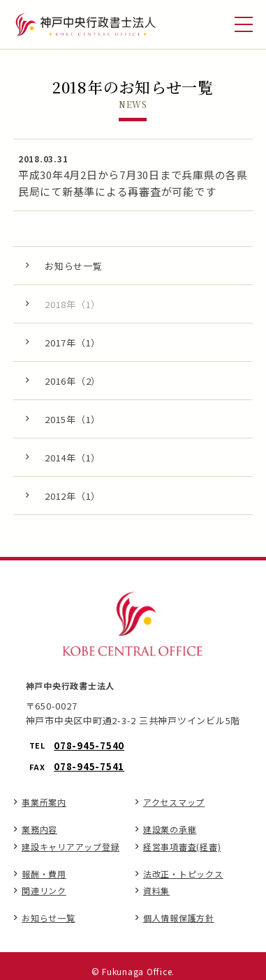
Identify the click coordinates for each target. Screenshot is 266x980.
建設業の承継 (170, 829)
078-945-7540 (89, 745)
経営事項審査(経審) (182, 847)
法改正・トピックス (183, 874)
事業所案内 (44, 802)
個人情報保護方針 (179, 918)
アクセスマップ (174, 802)
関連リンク (44, 890)
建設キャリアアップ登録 (71, 847)
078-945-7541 (89, 766)
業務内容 (39, 829)
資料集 (156, 890)
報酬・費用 (44, 874)
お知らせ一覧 (49, 918)
